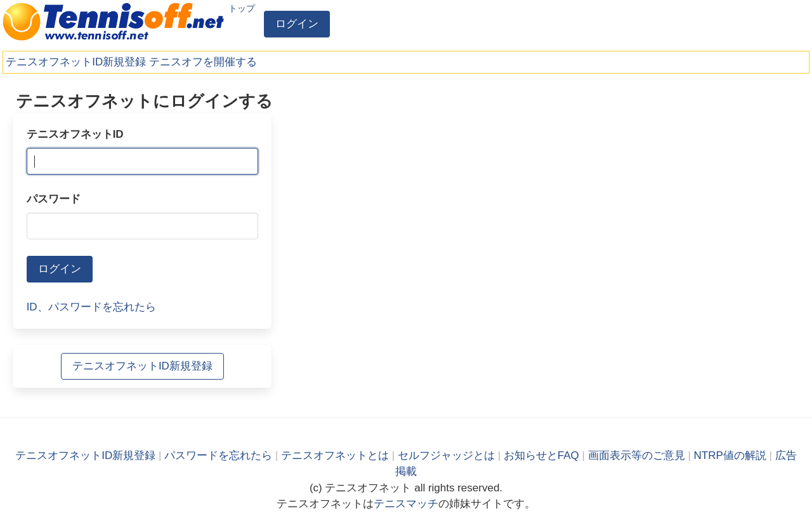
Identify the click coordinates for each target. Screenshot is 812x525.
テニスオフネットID (75, 134)
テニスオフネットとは (335, 455)
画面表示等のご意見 (637, 455)
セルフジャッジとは (446, 455)
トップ (242, 8)
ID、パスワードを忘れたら (91, 307)
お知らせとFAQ (541, 455)
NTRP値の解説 (730, 455)
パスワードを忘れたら (218, 455)
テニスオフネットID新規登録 (76, 62)
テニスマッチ (406, 504)
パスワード (54, 199)
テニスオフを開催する (203, 62)
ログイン (297, 24)
